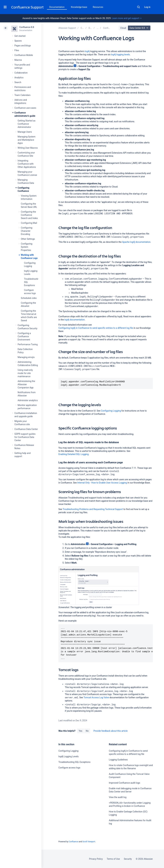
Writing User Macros (28, 148)
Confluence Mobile (24, 55)
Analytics (19, 78)
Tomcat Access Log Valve (96, 697)
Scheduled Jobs (29, 298)
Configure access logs (69, 768)
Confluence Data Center (26, 429)
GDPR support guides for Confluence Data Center (25, 437)
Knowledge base (79, 7)
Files (17, 50)
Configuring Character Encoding (27, 231)
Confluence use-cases (25, 108)
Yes (80, 731)
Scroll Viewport (89, 842)
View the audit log (118, 797)
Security (128, 859)
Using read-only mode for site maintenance (25, 373)
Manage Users (25, 132)
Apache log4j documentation (136, 242)
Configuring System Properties (27, 247)
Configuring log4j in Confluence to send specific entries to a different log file (96, 328)
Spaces (18, 41)
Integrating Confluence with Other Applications (27, 164)
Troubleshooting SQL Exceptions (74, 762)
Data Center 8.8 (140, 28)
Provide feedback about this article (110, 731)
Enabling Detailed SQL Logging (74, 454)
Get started (20, 36)
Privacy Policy (96, 859)
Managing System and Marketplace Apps (27, 140)
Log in (147, 7)
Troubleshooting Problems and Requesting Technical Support (93, 509)
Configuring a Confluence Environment (24, 336)
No (87, 731)
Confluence (74, 842)
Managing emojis (26, 357)
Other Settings (28, 239)
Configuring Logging (111, 411)
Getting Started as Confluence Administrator (27, 124)
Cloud (123, 28)
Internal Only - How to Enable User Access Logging (102, 483)
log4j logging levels (120, 54)
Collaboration (21, 73)
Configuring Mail (29, 223)
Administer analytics (28, 400)
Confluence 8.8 (27, 27)
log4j (87, 51)
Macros (18, 60)
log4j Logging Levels (69, 756)
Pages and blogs (23, 46)
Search (139, 7)
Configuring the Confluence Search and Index (29, 215)
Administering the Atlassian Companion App (26, 384)
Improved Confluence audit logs (125, 783)
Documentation (57, 7)
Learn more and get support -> (127, 18)
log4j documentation (75, 320)
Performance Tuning (28, 344)
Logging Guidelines (118, 760)
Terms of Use (113, 859)
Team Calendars (22, 95)
